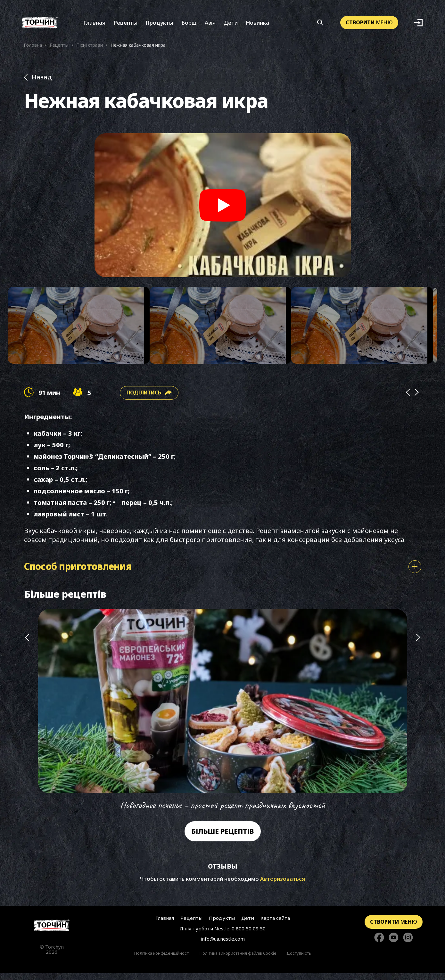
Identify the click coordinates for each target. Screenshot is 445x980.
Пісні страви (90, 47)
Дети (231, 25)
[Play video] (223, 209)
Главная (94, 25)
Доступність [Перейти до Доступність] (299, 960)
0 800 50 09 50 (249, 935)
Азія (210, 25)
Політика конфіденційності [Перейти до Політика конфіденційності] (162, 960)
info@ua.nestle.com (223, 945)
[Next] (417, 399)
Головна (33, 47)
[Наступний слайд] (418, 717)
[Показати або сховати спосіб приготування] (415, 573)
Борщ (189, 25)
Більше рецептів (223, 838)
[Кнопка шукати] (320, 25)
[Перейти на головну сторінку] (52, 932)
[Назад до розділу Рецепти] (223, 81)
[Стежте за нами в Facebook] (379, 944)
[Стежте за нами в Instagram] (408, 944)
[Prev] (408, 399)
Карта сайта (274, 925)
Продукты (159, 25)
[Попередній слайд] (27, 717)
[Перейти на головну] (40, 25)
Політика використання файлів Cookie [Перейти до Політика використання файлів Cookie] (238, 960)
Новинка (257, 25)
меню (369, 25)
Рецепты (125, 25)
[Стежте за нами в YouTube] (394, 944)
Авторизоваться (283, 885)
